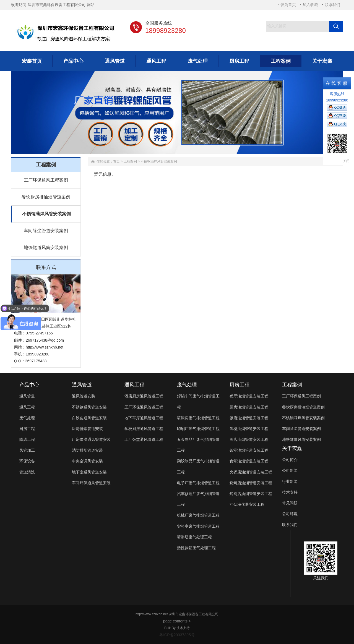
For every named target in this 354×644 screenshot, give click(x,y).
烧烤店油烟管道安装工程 (251, 483)
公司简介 (290, 460)
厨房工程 (27, 429)
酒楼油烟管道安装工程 (249, 429)
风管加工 (27, 450)
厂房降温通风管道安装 (91, 439)
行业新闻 (290, 481)
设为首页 (288, 5)
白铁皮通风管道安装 (89, 418)
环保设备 (27, 461)
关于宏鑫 (292, 448)
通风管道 (27, 396)
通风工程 (27, 407)
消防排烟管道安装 (87, 450)
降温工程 (27, 439)
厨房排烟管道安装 (87, 429)
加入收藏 (310, 5)
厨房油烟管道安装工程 (249, 407)
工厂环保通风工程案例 (46, 180)
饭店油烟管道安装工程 (249, 418)
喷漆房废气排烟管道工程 (198, 418)
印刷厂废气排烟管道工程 (198, 429)
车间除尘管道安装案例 (46, 231)
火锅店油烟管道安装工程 (251, 472)
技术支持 (290, 492)
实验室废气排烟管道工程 (198, 526)
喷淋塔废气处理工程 (194, 537)
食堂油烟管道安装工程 (249, 461)
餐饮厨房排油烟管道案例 (46, 197)
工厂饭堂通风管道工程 (144, 439)
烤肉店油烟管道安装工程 (251, 494)
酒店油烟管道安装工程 (249, 439)
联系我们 (332, 5)
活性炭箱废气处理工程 (196, 548)
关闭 (346, 161)
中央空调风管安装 (87, 461)
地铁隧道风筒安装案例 (46, 248)
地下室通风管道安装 (89, 472)
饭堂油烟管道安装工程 (249, 450)
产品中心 (29, 385)
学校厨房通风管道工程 (144, 429)
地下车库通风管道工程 (144, 418)
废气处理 (27, 418)
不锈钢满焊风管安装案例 (46, 214)
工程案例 (130, 161)
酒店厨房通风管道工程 (144, 396)
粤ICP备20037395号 (177, 635)
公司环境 (290, 514)
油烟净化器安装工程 (247, 504)
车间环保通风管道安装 (91, 483)
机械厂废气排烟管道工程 (198, 515)
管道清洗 (27, 472)
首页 (116, 161)
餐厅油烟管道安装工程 (249, 396)
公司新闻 (290, 470)
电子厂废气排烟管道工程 (198, 483)
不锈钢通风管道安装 (89, 407)
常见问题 (290, 503)
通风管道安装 (84, 396)
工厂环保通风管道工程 (144, 407)
